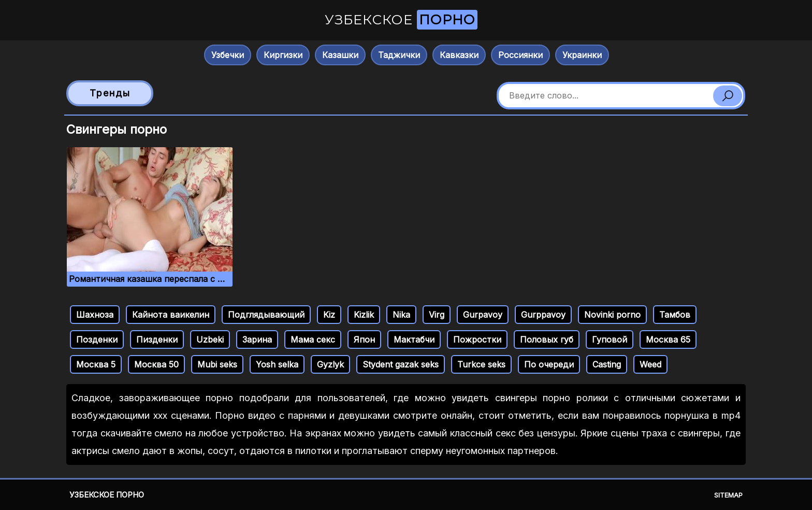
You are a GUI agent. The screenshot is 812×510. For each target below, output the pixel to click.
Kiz (329, 315)
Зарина (257, 339)
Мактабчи (414, 339)
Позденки (97, 339)
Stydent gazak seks (401, 364)
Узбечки (228, 55)
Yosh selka (277, 364)
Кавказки (459, 55)
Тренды (110, 93)
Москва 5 (96, 364)
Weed (650, 364)
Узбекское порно (107, 495)
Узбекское (401, 20)
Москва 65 (668, 339)
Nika (401, 315)
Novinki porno (612, 315)
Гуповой (610, 339)
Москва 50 (156, 364)
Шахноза (95, 315)
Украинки (582, 55)
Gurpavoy (483, 315)
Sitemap (728, 495)
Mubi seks (217, 364)
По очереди (549, 364)
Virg (437, 315)
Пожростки (477, 339)
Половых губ (547, 339)
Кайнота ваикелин (171, 315)
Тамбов (675, 315)
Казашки (340, 55)
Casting (607, 364)
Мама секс (313, 339)
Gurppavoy (543, 315)
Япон (364, 339)
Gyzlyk (330, 364)
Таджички (399, 55)
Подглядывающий (266, 315)
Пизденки (157, 339)
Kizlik (364, 315)
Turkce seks (481, 364)
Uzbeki (210, 339)
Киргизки (283, 55)
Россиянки (520, 55)
